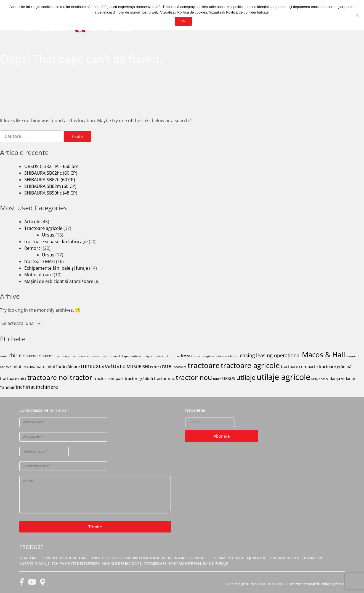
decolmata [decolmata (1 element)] (62, 356)
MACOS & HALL (271, 584)
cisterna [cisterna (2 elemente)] (30, 356)
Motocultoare (38, 275)
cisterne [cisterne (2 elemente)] (46, 356)
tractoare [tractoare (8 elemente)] (204, 365)
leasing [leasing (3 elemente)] (247, 355)
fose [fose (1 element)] (177, 356)
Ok (183, 21)
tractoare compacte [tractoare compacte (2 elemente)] (299, 366)
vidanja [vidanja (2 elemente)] (333, 378)
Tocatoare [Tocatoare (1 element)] (179, 367)
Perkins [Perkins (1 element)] (156, 367)
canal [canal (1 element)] (4, 356)
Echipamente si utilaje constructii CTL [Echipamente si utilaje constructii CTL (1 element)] (146, 356)
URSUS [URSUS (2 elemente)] (229, 378)
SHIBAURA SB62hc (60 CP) (51, 173)
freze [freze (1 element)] (234, 356)
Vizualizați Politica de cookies (184, 12)
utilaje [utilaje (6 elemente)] (246, 377)
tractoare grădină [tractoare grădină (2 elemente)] (335, 366)
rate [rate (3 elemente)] (167, 366)
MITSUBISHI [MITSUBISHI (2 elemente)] (138, 366)
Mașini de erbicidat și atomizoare (59, 281)
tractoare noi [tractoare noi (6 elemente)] (48, 377)
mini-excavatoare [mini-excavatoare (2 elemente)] (29, 366)
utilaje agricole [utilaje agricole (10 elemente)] (283, 377)
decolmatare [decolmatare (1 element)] (80, 356)
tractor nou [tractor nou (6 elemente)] (194, 377)
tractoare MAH (40, 261)
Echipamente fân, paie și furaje (56, 268)
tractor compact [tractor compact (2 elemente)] (109, 378)
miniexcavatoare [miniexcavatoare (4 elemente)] (103, 366)
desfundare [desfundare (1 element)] (110, 356)
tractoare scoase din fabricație (56, 242)
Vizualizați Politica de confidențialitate (239, 12)
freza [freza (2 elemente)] (185, 356)
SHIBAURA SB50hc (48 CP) (51, 193)
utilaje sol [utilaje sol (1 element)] (318, 379)
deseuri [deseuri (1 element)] (95, 356)
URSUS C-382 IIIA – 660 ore (51, 166)
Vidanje (42, 563)
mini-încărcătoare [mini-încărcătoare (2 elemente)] (63, 366)
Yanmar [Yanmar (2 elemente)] (7, 387)
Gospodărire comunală (136, 558)
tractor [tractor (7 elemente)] (81, 377)
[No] (357, 15)
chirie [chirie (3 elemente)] (15, 355)
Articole (32, 222)
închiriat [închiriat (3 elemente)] (25, 387)
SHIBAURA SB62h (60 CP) (50, 180)
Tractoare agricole (43, 228)
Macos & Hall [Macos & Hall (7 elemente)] (324, 355)
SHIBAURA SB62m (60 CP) (50, 186)
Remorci (33, 248)
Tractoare (29, 558)
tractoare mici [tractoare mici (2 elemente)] (13, 378)
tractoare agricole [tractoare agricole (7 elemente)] (250, 365)
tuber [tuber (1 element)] (217, 379)
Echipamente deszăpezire (75, 563)
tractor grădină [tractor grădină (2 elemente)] (139, 378)
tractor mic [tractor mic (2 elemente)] (164, 378)
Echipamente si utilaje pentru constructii (250, 558)
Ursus (48, 235)
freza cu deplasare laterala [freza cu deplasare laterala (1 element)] (210, 356)
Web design (236, 584)
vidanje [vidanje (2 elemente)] (348, 378)
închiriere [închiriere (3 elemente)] (47, 387)
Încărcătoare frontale (184, 558)
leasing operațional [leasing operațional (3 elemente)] (278, 355)
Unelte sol (101, 558)
